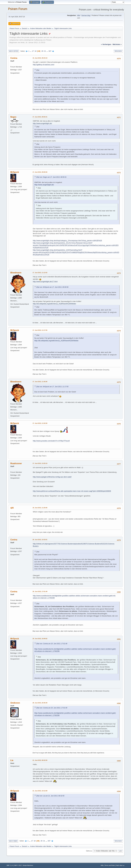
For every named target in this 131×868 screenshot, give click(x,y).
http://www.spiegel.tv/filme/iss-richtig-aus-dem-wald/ (52, 477)
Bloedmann (16, 273)
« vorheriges (106, 44)
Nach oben (13, 841)
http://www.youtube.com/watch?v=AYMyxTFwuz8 (51, 441)
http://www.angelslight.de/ (42, 123)
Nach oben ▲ (120, 865)
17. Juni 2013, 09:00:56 (40, 172)
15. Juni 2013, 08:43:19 (40, 58)
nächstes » (117, 44)
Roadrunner (16, 463)
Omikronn (15, 703)
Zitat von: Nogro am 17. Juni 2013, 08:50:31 (51, 177)
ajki (12, 508)
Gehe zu (89, 851)
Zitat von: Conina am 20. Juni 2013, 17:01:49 (52, 644)
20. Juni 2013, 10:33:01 (40, 540)
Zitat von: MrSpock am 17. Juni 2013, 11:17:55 (52, 387)
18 (36, 51)
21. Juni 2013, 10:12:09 (40, 791)
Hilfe (102, 865)
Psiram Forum (18, 9)
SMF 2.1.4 (10, 865)
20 (42, 51)
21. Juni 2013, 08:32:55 (40, 760)
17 (33, 51)
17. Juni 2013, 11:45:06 (40, 382)
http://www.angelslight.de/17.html (45, 282)
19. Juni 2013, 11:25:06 (40, 508)
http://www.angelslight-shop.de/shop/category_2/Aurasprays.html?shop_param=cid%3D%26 (67, 240)
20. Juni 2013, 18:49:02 (40, 639)
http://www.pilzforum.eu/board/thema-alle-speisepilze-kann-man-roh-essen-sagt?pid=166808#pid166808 (72, 491)
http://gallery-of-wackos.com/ (44, 65)
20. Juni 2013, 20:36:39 (40, 703)
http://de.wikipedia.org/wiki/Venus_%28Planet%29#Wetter (54, 304)
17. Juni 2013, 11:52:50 (40, 423)
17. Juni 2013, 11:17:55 (40, 330)
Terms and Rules (110, 865)
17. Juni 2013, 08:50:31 (40, 117)
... (31, 51)
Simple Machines (28, 865)
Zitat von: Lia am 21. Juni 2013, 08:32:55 (50, 796)
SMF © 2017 (18, 865)
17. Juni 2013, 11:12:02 (40, 273)
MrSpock (15, 172)
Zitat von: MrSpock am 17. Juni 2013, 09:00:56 (52, 287)
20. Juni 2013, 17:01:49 (40, 591)
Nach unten (14, 51)
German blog (86, 15)
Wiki (79, 15)
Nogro (13, 117)
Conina (14, 58)
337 (50, 51)
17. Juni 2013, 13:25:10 (40, 463)
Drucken (118, 51)
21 (45, 51)
